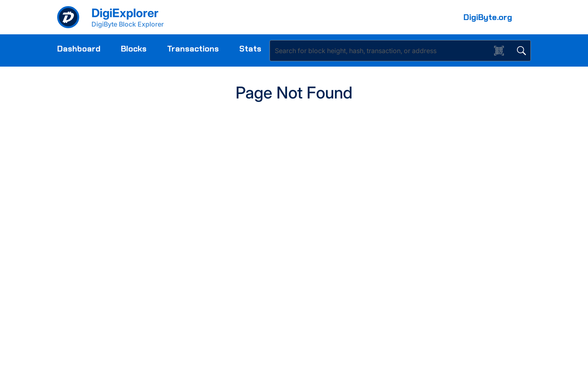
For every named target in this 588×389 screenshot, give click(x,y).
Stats (250, 49)
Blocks (134, 49)
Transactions (193, 49)
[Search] (382, 51)
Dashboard (79, 49)
